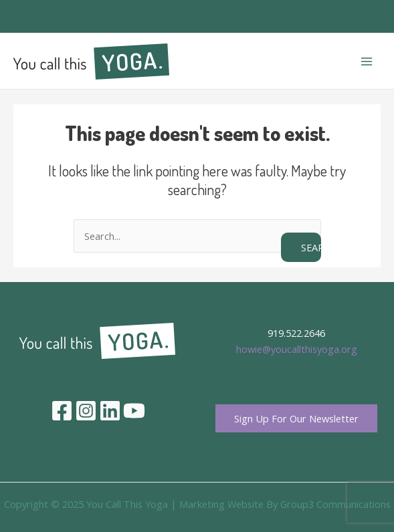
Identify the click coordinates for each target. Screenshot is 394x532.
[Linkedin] (110, 411)
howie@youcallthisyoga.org (297, 349)
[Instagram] (86, 411)
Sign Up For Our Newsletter (296, 418)
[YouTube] (134, 411)
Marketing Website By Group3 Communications (285, 504)
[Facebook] (62, 411)
